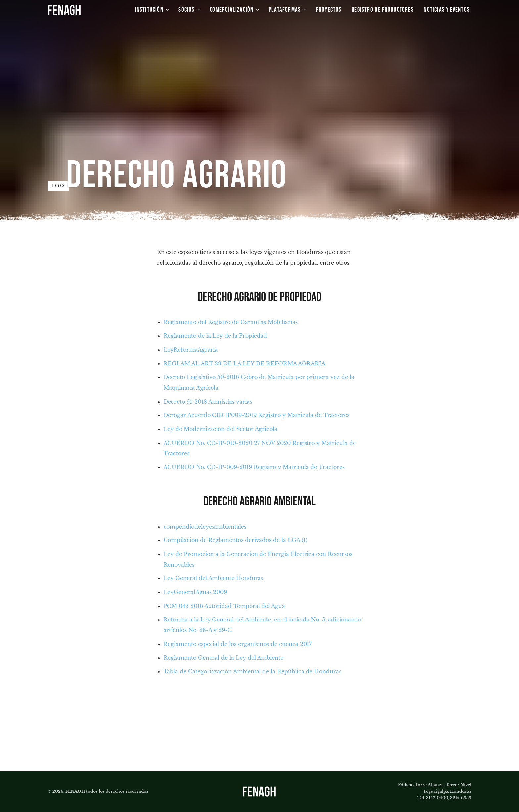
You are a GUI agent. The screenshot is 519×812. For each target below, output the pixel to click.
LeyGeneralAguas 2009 (195, 592)
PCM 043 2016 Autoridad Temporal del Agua (224, 606)
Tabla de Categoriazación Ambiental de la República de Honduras (252, 671)
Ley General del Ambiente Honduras (213, 578)
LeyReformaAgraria (191, 350)
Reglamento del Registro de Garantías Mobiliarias (231, 322)
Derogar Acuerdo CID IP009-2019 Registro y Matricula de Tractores (256, 415)
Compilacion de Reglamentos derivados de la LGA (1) (235, 540)
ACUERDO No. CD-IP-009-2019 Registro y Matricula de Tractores (254, 467)
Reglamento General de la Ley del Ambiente (223, 658)
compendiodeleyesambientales (205, 527)
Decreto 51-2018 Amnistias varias (208, 402)
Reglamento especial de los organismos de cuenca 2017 (238, 644)
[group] (330, 10)
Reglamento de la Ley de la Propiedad (215, 336)
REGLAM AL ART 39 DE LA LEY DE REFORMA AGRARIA (244, 363)
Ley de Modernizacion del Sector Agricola (220, 429)
